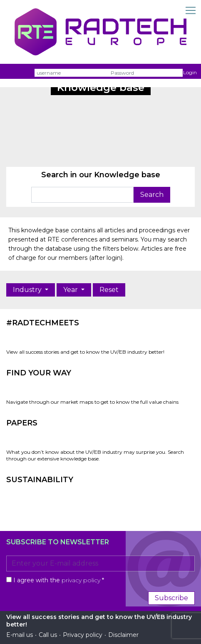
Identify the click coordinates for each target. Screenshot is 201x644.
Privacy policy (83, 635)
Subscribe (171, 598)
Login (190, 72)
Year (71, 290)
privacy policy (81, 580)
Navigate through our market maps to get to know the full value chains (92, 402)
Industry (28, 290)
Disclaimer (123, 635)
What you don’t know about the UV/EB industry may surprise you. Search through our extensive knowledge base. (95, 455)
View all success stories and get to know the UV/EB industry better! (85, 352)
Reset (109, 290)
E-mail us (20, 635)
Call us (48, 635)
